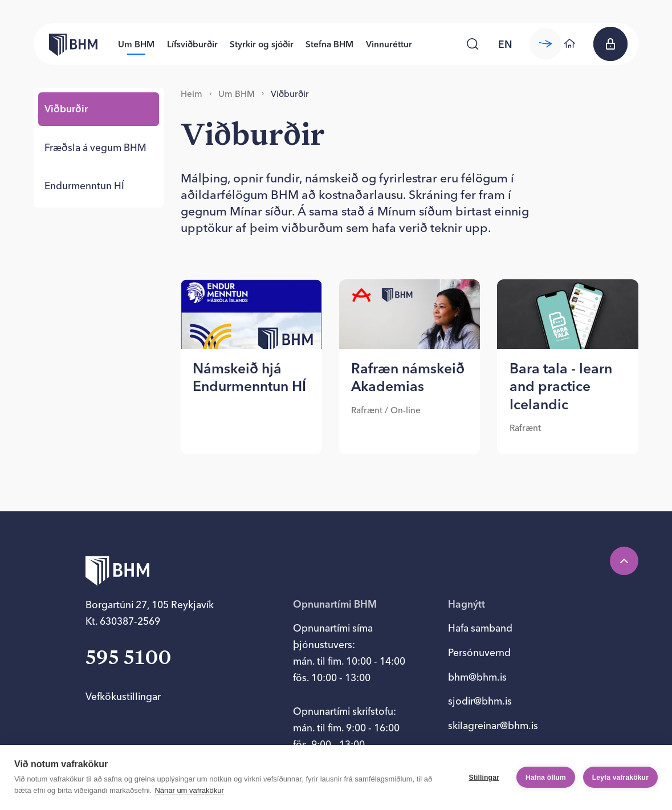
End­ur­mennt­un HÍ (84, 186)
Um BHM (136, 44)
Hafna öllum (546, 778)
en (505, 44)
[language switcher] (506, 44)
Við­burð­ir (66, 109)
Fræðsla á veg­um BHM (95, 147)
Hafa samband (480, 628)
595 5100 (128, 659)
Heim (192, 94)
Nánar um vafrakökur (189, 790)
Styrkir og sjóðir (262, 44)
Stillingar (484, 778)
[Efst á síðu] (624, 561)
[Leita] (473, 44)
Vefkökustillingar (123, 696)
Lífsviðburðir (192, 44)
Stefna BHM (329, 44)
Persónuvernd (479, 652)
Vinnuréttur (389, 44)
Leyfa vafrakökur (620, 778)
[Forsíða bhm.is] (66, 44)
